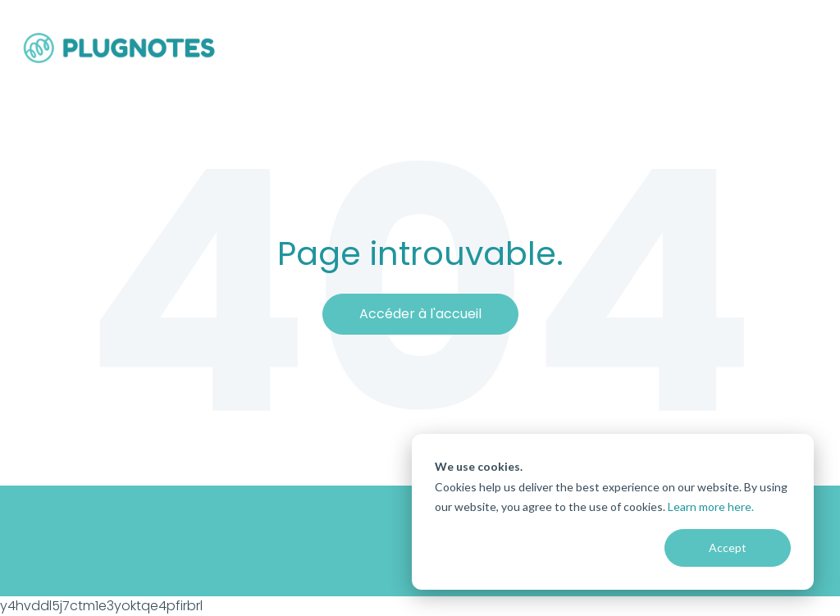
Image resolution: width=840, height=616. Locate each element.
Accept (728, 548)
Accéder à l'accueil (420, 314)
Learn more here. (711, 506)
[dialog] (613, 512)
